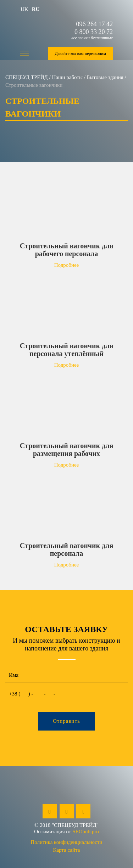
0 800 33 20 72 (94, 32)
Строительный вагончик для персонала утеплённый (66, 350)
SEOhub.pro (86, 832)
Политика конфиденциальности (66, 842)
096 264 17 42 (95, 24)
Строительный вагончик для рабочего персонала (66, 250)
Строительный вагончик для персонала (66, 549)
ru (36, 9)
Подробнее (67, 265)
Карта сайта (67, 850)
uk (24, 9)
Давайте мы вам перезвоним (80, 53)
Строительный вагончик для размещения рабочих (66, 450)
